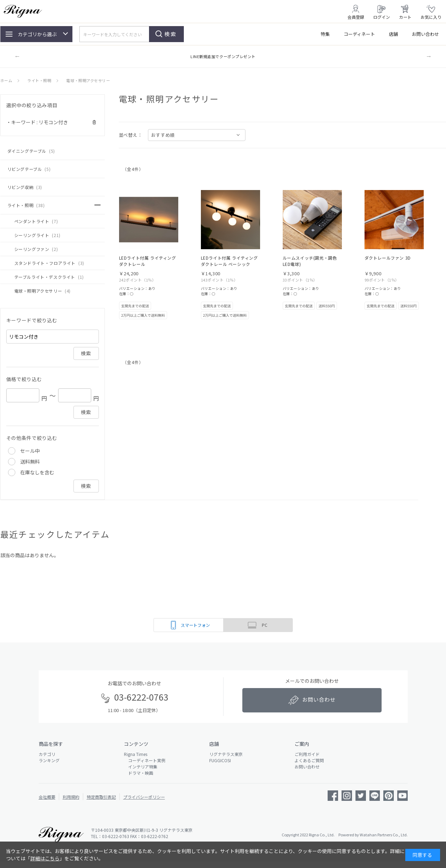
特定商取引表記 (101, 797)
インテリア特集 (141, 767)
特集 (325, 34)
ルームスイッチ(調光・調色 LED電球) (310, 261)
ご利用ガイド (307, 754)
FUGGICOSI (220, 760)
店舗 (393, 34)
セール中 (30, 451)
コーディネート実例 (145, 760)
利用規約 (71, 797)
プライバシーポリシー (144, 797)
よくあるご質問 (309, 760)
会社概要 (47, 797)
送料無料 (30, 461)
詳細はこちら (45, 858)
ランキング (49, 760)
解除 (95, 122)
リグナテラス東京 (226, 754)
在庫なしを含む (37, 472)
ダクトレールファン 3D (388, 258)
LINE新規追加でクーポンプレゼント (223, 56)
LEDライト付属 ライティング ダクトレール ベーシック (229, 261)
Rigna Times (136, 754)
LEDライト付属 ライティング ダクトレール (148, 261)
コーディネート (359, 34)
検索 (171, 34)
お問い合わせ (425, 34)
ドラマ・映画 (139, 773)
